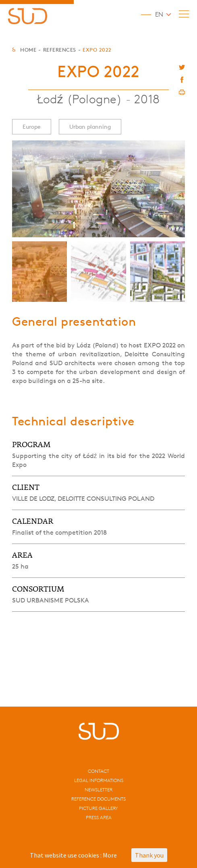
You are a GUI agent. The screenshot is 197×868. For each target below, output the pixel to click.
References (60, 50)
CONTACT (98, 771)
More (110, 855)
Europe (32, 127)
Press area (99, 817)
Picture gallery (98, 808)
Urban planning (90, 127)
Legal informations (99, 780)
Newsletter (98, 790)
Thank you (149, 855)
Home (28, 50)
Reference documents (98, 799)
